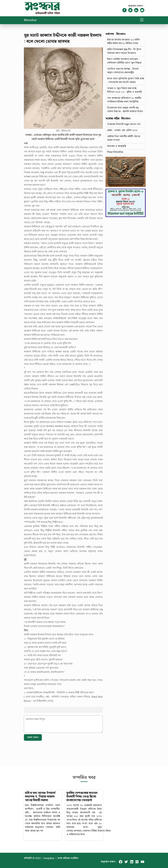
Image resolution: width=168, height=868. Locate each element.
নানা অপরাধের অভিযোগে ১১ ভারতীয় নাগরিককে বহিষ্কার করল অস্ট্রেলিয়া (124, 100)
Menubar (30, 20)
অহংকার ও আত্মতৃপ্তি (117, 146)
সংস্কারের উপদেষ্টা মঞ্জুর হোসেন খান (124, 124)
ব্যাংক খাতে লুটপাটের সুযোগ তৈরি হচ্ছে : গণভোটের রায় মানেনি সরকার (126, 80)
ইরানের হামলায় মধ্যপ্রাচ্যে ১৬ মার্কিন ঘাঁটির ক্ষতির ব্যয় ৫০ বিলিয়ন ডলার (124, 42)
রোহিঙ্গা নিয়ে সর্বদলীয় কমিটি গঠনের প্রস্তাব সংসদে (124, 138)
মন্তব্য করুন (33, 737)
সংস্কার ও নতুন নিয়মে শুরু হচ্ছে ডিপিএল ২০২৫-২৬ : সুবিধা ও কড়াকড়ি (125, 90)
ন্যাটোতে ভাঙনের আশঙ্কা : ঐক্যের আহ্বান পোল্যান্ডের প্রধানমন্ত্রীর (123, 71)
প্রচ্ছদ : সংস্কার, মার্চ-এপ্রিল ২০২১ (122, 130)
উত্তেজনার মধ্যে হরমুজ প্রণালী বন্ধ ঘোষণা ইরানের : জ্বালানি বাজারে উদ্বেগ (125, 110)
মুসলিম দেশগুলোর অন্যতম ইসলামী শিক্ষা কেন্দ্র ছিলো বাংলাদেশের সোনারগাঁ (82, 797)
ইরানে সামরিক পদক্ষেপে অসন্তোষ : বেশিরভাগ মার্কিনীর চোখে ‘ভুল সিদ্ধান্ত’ (124, 61)
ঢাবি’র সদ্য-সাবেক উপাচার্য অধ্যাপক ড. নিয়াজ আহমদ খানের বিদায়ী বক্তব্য (40, 797)
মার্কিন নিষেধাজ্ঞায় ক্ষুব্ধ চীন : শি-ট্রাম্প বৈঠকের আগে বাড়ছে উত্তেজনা (124, 51)
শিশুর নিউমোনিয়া (115, 152)
